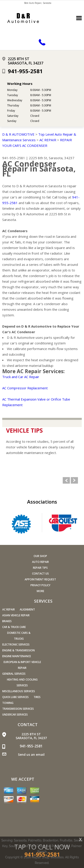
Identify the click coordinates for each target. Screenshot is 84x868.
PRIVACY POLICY (40, 585)
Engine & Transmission (18, 650)
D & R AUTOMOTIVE (18, 134)
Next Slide (74, 480)
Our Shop (40, 556)
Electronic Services (16, 644)
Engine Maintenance (17, 656)
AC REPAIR (48, 140)
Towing (8, 703)
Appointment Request (40, 579)
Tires (37, 697)
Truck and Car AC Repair (21, 377)
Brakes (7, 621)
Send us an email (31, 755)
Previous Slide (66, 480)
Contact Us (40, 574)
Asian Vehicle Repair (16, 615)
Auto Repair (40, 562)
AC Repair (9, 609)
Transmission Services (18, 709)
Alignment (27, 609)
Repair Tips (40, 568)
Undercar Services (15, 715)
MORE (40, 591)
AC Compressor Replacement (25, 388)
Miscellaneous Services (19, 691)
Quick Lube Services (15, 697)
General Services (14, 674)
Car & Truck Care (14, 627)
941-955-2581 (25, 71)
